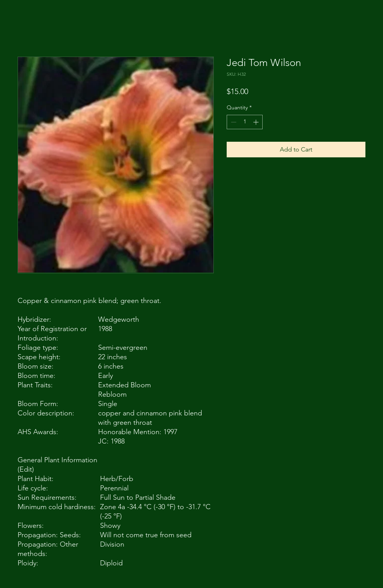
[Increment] (257, 122)
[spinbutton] (245, 122)
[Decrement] (233, 122)
